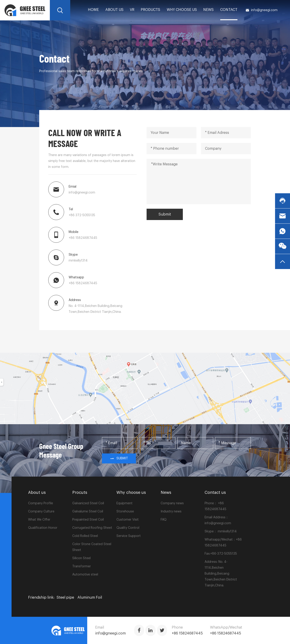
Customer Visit (128, 520)
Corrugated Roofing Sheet (92, 528)
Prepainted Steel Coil (88, 520)
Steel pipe (65, 597)
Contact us (215, 492)
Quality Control (128, 528)
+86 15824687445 (83, 238)
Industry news (171, 512)
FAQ (164, 520)
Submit (165, 214)
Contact (229, 10)
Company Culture (41, 512)
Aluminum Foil (90, 597)
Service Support (129, 536)
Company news (172, 503)
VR (132, 10)
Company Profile (41, 503)
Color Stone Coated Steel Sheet (92, 547)
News (208, 10)
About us (114, 10)
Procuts (80, 492)
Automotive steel (85, 575)
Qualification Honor (43, 528)
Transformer (82, 566)
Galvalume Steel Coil (88, 512)
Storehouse (125, 512)
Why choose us (182, 10)
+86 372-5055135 (82, 215)
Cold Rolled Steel (85, 536)
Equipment (124, 503)
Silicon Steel (81, 558)
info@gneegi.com (262, 10)
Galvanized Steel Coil (88, 503)
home (93, 10)
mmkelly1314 (78, 261)
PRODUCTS (150, 10)
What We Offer (39, 520)
